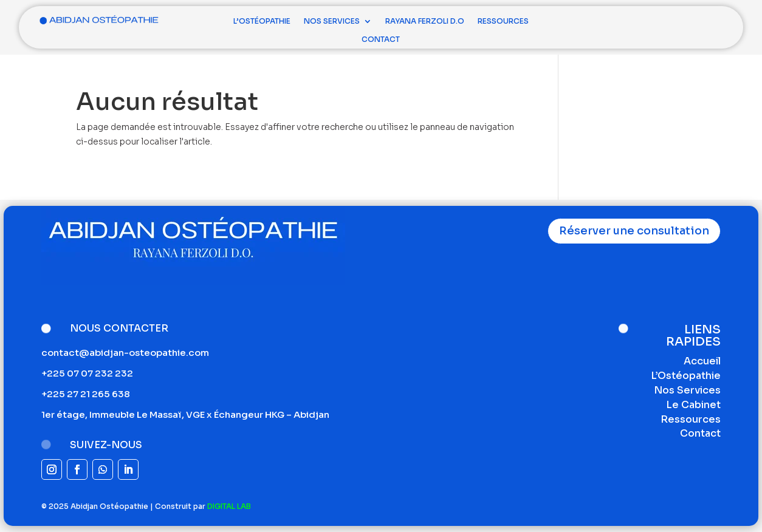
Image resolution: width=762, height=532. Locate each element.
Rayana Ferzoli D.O (425, 21)
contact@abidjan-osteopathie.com (125, 353)
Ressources (503, 21)
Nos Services (332, 21)
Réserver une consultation (634, 231)
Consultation (668, 21)
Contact (381, 39)
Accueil (702, 361)
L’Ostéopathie (262, 21)
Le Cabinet (693, 405)
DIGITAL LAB (229, 506)
